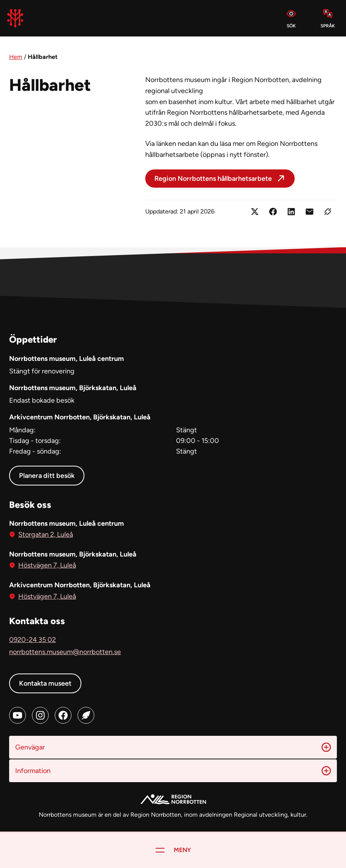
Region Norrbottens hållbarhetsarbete (213, 179)
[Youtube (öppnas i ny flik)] (17, 715)
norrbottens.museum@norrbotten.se (65, 652)
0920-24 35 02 (33, 640)
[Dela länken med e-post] (309, 212)
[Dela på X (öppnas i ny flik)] (255, 212)
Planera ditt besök (47, 476)
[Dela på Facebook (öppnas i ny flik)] (273, 212)
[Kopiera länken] (328, 212)
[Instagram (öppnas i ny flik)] (40, 715)
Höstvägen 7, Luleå (47, 565)
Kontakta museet (45, 683)
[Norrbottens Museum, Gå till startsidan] (15, 18)
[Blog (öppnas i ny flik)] (86, 715)
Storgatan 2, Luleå (46, 534)
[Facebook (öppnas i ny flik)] (63, 715)
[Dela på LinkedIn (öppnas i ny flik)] (291, 212)
